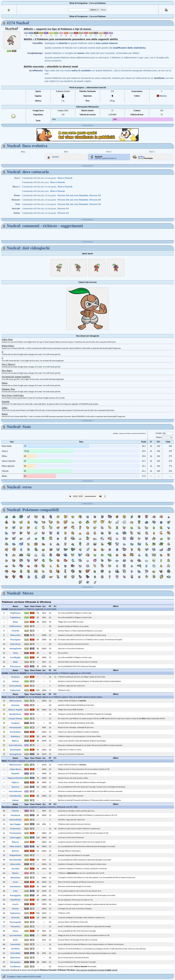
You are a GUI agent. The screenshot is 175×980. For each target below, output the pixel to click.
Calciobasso (15, 887)
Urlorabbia (15, 953)
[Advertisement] (88, 135)
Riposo (15, 873)
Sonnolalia (15, 944)
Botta (15, 622)
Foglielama (15, 613)
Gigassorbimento (16, 778)
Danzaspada (15, 922)
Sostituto (15, 949)
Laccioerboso (15, 936)
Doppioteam (15, 855)
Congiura (15, 723)
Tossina (15, 811)
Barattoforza (15, 714)
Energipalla (15, 895)
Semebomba (15, 796)
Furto (15, 882)
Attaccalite (15, 635)
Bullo (15, 662)
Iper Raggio (15, 824)
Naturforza (15, 644)
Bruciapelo (15, 640)
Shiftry (138, 156)
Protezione (15, 829)
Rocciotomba (15, 860)
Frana (15, 931)
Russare (15, 787)
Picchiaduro (15, 732)
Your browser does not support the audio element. (88, 496)
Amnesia (15, 705)
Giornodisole (15, 686)
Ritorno (15, 842)
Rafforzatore (15, 626)
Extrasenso (15, 666)
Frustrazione (15, 833)
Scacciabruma (15, 745)
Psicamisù (15, 927)
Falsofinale (15, 900)
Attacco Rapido (15, 710)
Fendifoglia (15, 658)
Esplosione (15, 690)
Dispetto (15, 774)
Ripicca (15, 741)
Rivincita (15, 918)
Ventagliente (15, 649)
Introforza (15, 815)
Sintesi (15, 681)
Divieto (15, 909)
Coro (15, 891)
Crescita (15, 631)
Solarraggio (15, 838)
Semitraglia (15, 750)
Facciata (15, 869)
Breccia (15, 851)
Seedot (52, 156)
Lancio (15, 904)
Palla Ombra (15, 847)
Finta (15, 653)
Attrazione (15, 878)
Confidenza (15, 967)
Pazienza (15, 677)
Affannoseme (15, 701)
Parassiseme (15, 728)
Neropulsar (15, 962)
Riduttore (15, 736)
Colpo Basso (15, 769)
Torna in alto (87, 125)
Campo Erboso (15, 719)
